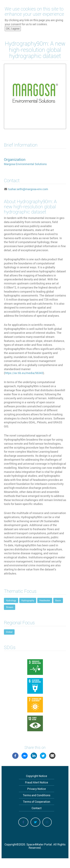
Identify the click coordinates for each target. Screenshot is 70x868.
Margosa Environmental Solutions (25, 164)
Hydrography (28, 600)
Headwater (45, 600)
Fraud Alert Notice (37, 782)
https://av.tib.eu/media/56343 (24, 373)
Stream (10, 607)
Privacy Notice (37, 789)
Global (9, 632)
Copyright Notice (37, 776)
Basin (58, 600)
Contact (37, 808)
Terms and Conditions (37, 795)
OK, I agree (13, 29)
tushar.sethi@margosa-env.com (28, 189)
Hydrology (11, 600)
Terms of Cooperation (37, 802)
